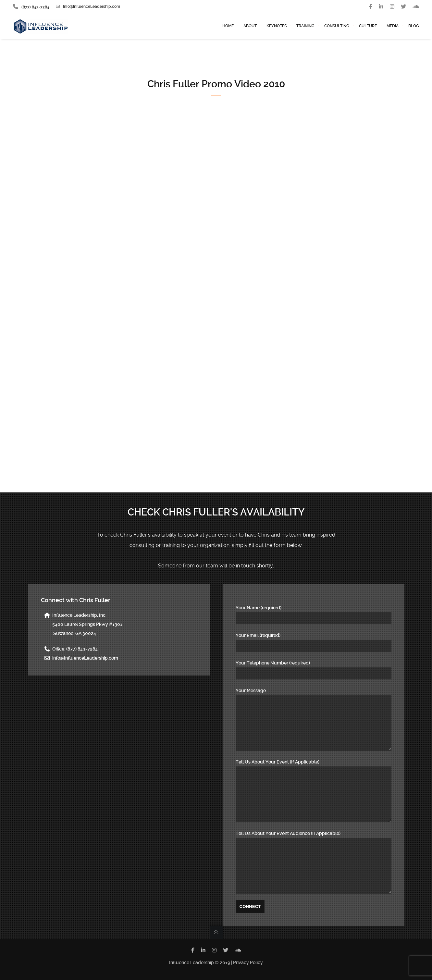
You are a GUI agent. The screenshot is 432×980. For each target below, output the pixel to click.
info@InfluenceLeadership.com (88, 6)
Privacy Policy (248, 962)
